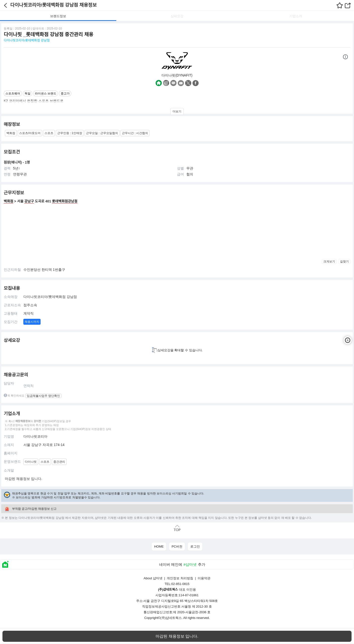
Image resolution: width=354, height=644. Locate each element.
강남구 (29, 201)
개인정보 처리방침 (180, 578)
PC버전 (177, 546)
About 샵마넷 (153, 578)
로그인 (195, 546)
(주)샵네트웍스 (171, 618)
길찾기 (344, 261)
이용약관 (204, 578)
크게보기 (329, 261)
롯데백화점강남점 (65, 201)
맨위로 (177, 528)
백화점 (8, 201)
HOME (159, 546)
